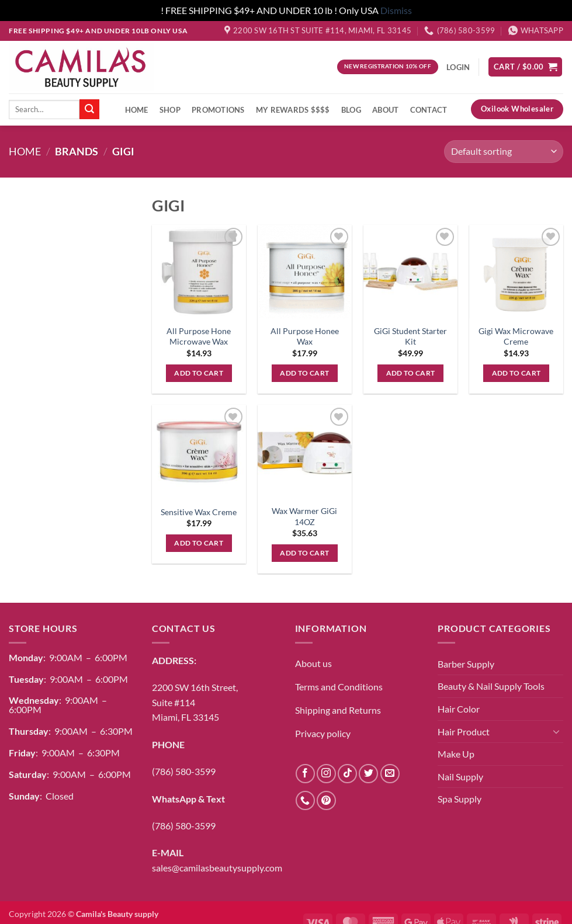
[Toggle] (556, 731)
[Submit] (89, 109)
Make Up (456, 754)
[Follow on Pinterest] (326, 800)
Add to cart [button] (199, 373)
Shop (170, 110)
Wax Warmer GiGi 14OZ (304, 516)
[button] (525, 67)
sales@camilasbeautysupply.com (217, 868)
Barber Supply (466, 664)
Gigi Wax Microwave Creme (516, 336)
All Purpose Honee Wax (305, 336)
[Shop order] (504, 152)
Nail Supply (460, 777)
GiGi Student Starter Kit (410, 336)
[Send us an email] (390, 774)
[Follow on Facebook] (305, 774)
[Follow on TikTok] (347, 774)
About (385, 110)
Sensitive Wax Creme (199, 512)
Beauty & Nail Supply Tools (491, 686)
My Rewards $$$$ (293, 110)
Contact (429, 110)
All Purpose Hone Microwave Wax (199, 336)
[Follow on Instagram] (326, 774)
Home (137, 110)
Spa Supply (460, 799)
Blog (351, 110)
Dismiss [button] (396, 10)
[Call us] (305, 800)
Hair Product (464, 732)
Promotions (218, 110)
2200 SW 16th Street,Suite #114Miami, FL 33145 (195, 702)
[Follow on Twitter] (368, 774)
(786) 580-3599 (184, 771)
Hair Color (459, 709)
